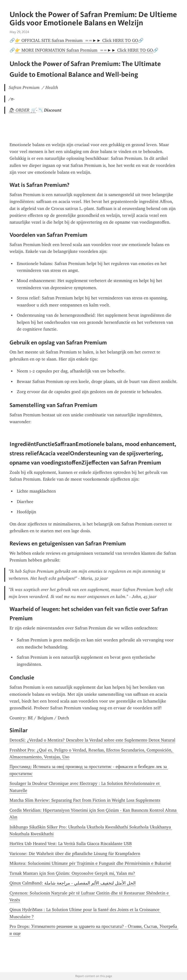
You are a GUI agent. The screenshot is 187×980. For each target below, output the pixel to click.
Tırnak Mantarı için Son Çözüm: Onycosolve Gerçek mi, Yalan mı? (72, 873)
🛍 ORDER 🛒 (22, 110)
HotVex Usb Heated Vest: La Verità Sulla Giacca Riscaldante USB (71, 844)
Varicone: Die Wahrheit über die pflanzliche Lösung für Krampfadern (75, 854)
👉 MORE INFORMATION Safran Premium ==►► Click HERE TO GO (84, 50)
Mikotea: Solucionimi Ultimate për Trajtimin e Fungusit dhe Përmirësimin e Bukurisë (90, 863)
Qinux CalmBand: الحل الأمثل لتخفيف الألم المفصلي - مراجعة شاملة (73, 883)
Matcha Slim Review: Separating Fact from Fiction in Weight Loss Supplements (85, 800)
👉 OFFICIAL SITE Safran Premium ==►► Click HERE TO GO (76, 40)
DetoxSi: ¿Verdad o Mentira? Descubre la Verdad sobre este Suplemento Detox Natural (92, 740)
